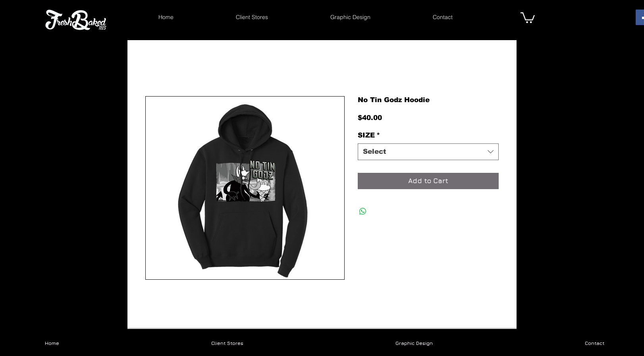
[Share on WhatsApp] (363, 211)
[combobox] (428, 152)
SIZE (369, 135)
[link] (528, 17)
